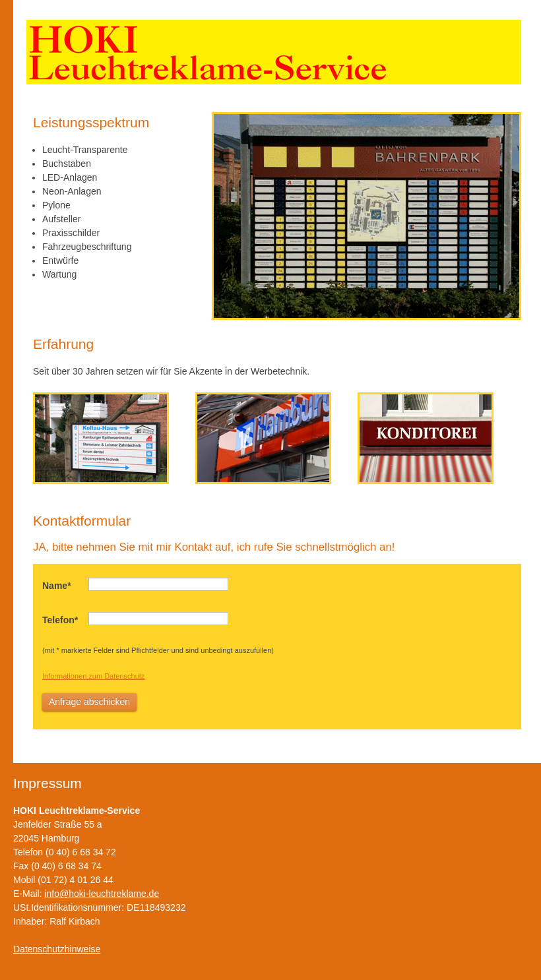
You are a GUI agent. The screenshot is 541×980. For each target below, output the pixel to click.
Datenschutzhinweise (57, 949)
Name (57, 586)
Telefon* (60, 620)
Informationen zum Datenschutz (93, 676)
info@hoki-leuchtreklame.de (102, 894)
